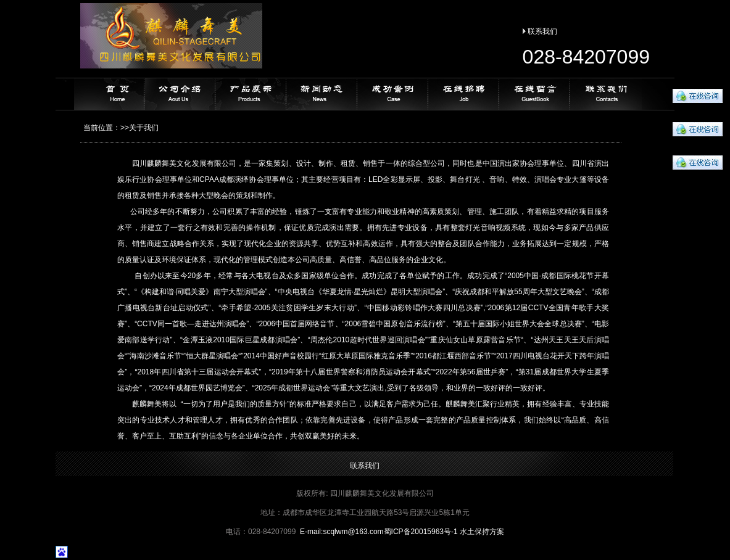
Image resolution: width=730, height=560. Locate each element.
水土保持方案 (482, 532)
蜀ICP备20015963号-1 (421, 532)
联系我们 (542, 31)
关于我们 (144, 128)
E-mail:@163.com (342, 532)
